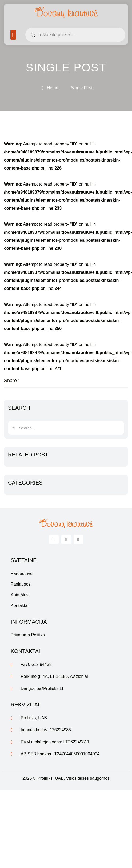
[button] (13, 35)
